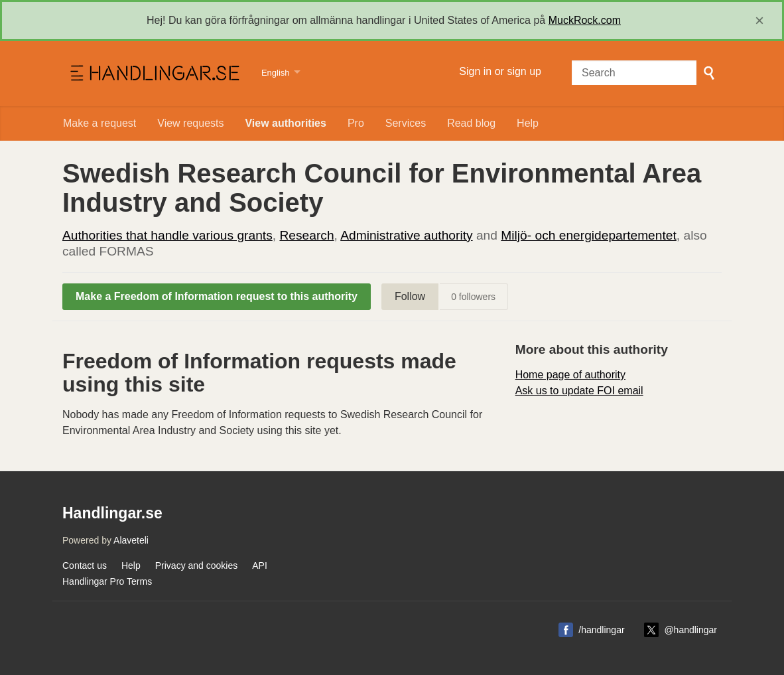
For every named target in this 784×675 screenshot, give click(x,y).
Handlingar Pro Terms (107, 581)
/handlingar (601, 630)
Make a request (99, 123)
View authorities (285, 123)
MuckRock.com (585, 20)
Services (406, 123)
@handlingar (690, 630)
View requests (190, 123)
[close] (759, 21)
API (260, 565)
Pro (356, 123)
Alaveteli (131, 540)
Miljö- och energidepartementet (589, 235)
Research (306, 235)
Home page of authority (570, 375)
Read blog (471, 123)
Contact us (85, 565)
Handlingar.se (154, 74)
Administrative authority (406, 235)
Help (528, 123)
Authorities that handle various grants (167, 235)
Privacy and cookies (197, 565)
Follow (410, 296)
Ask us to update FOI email (579, 391)
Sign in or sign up (500, 71)
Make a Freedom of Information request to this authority (217, 296)
